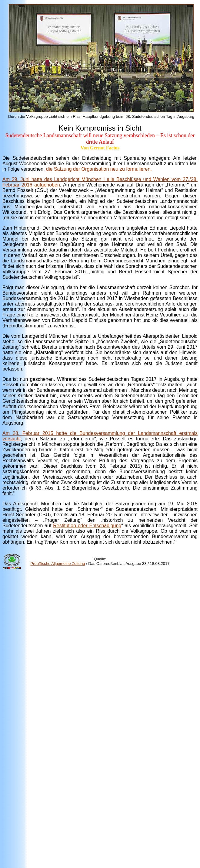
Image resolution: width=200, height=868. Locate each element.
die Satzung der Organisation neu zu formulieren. (99, 169)
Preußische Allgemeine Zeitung (58, 564)
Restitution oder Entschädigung (87, 526)
